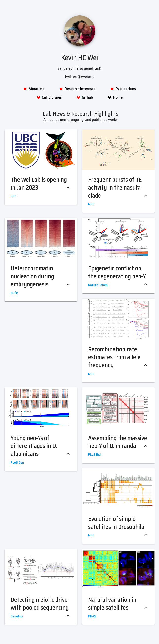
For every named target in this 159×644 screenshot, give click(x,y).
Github (85, 98)
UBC (13, 196)
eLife (14, 293)
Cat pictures (49, 98)
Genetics (17, 616)
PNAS (92, 616)
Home (115, 98)
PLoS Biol (95, 454)
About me (34, 89)
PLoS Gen (17, 462)
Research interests (77, 89)
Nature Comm (98, 285)
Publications (123, 89)
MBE (91, 204)
